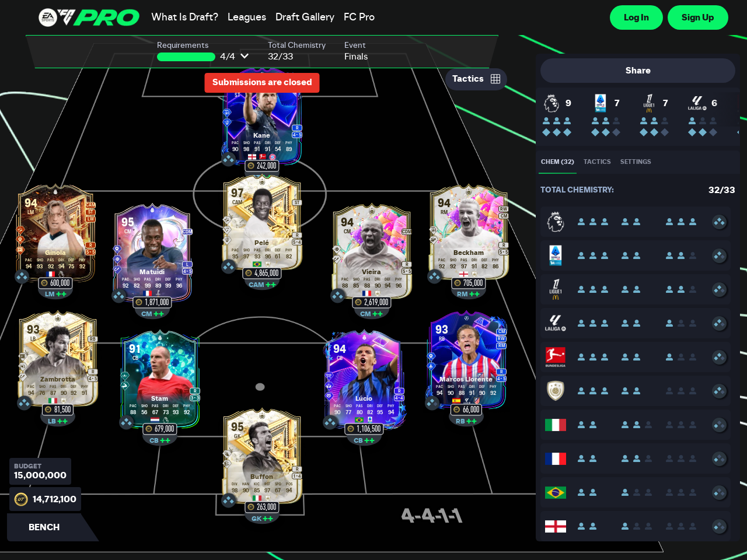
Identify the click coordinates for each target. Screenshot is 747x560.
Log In (636, 17)
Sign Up (698, 17)
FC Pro (359, 17)
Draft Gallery (305, 17)
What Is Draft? (185, 17)
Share (638, 71)
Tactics (476, 79)
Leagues (247, 17)
